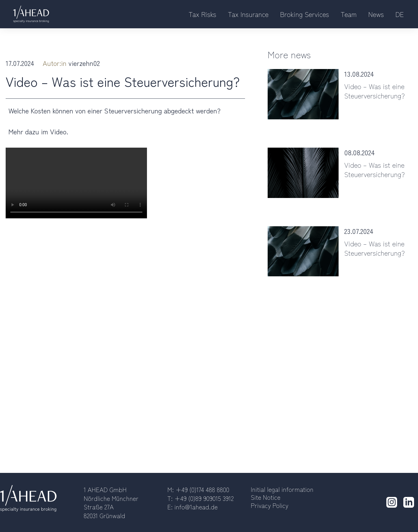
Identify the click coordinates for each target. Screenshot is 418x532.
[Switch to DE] (400, 14)
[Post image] (303, 94)
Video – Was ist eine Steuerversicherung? (374, 91)
